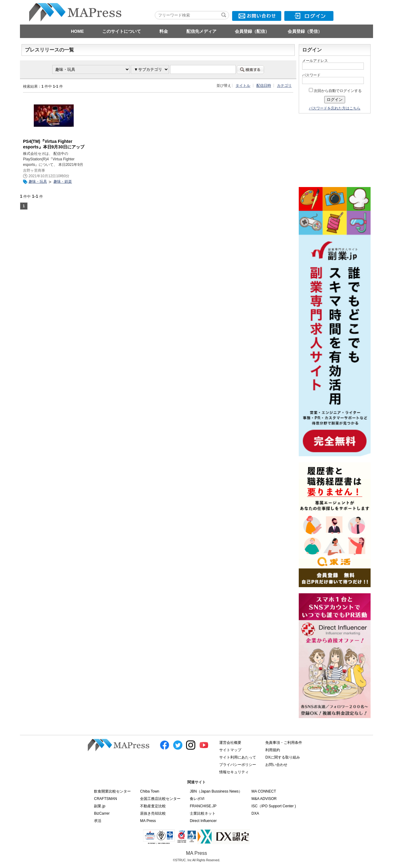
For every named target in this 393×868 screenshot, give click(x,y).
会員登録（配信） (252, 31)
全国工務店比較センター (160, 799)
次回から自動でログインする (335, 91)
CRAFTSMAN (105, 799)
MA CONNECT (264, 791)
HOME (77, 31)
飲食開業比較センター (112, 791)
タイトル (243, 86)
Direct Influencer (203, 821)
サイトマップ (230, 750)
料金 (164, 31)
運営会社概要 (230, 743)
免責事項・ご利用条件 (284, 743)
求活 (98, 821)
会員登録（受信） (305, 31)
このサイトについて (122, 31)
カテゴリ (284, 86)
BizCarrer (102, 813)
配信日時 (264, 86)
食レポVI (197, 799)
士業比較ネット (203, 813)
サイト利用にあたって (238, 757)
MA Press (148, 821)
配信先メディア (201, 31)
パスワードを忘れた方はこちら (335, 108)
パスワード (311, 75)
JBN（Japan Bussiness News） (216, 791)
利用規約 (273, 750)
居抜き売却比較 (153, 813)
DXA (255, 813)
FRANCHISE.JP (203, 806)
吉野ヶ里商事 (34, 170)
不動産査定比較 (153, 806)
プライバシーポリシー (238, 765)
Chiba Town (150, 791)
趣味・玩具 (38, 182)
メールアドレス (315, 61)
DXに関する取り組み (283, 757)
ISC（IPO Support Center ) (274, 806)
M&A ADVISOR (264, 799)
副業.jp (100, 806)
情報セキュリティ (234, 772)
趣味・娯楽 (63, 182)
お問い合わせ (276, 765)
